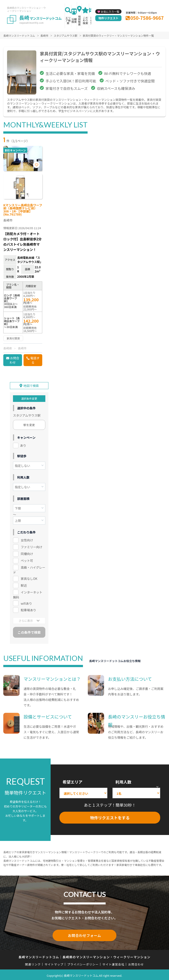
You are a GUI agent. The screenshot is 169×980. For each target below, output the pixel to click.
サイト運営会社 (113, 963)
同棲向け (27, 553)
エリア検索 (68, 20)
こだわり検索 (85, 20)
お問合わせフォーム (84, 934)
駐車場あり (28, 609)
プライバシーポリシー (83, 963)
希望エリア (72, 781)
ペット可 (27, 560)
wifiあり (26, 603)
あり (23, 445)
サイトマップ (54, 963)
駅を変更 (29, 424)
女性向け (27, 539)
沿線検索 (74, 20)
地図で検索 (31, 385)
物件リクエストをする (110, 817)
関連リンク (33, 963)
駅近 (24, 585)
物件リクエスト (108, 18)
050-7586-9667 (147, 18)
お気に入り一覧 (110, 12)
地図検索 (79, 20)
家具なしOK (29, 578)
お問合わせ (15, 360)
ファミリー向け (31, 546)
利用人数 (123, 781)
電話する (35, 360)
